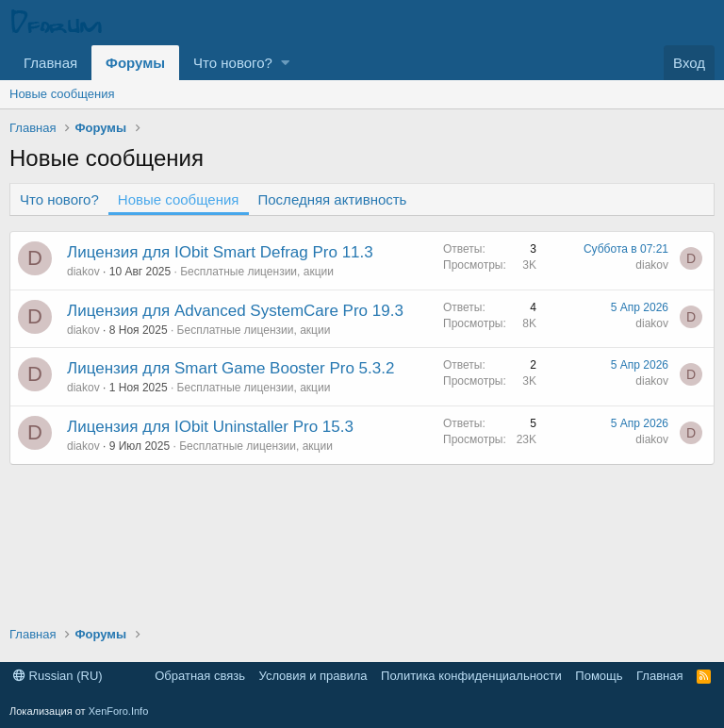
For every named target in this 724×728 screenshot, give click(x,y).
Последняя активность (333, 199)
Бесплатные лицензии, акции (257, 272)
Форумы (135, 63)
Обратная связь (200, 676)
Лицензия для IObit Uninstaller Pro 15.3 (210, 427)
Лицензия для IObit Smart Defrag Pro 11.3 (220, 252)
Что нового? (233, 63)
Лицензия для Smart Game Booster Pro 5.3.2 (230, 368)
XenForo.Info (119, 711)
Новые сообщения (62, 94)
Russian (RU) (58, 676)
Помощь (599, 676)
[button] (285, 63)
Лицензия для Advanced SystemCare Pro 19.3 (235, 311)
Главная (50, 63)
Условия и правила (313, 676)
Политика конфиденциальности (471, 676)
